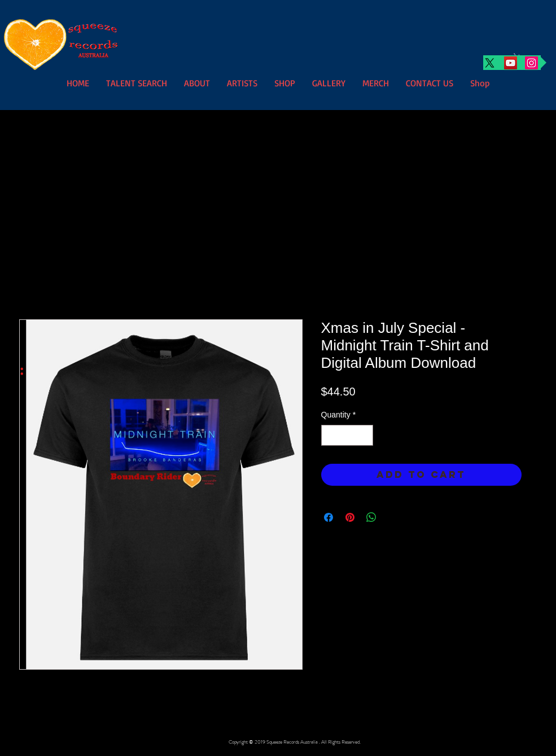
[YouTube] (511, 63)
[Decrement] (330, 435)
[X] (490, 63)
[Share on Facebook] (329, 517)
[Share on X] (393, 517)
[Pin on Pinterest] (350, 517)
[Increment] (364, 435)
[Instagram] (531, 63)
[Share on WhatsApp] (371, 517)
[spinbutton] (347, 435)
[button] (242, 82)
